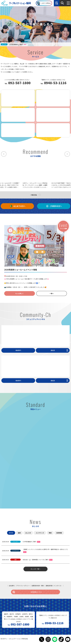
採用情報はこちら (27, 592)
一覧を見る (34, 195)
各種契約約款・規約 (38, 586)
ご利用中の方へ (54, 206)
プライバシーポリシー (23, 586)
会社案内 (12, 586)
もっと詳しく (20, 293)
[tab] (24, 42)
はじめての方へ (17, 206)
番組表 (60, 350)
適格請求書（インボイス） (54, 586)
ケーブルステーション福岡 (16, 3)
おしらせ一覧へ (35, 569)
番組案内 (18, 350)
